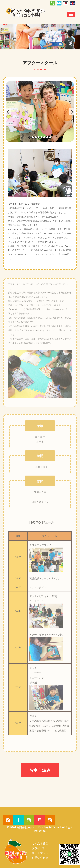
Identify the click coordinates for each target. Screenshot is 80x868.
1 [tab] (30, 137)
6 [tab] (44, 137)
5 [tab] (41, 137)
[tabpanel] (40, 111)
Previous (8, 112)
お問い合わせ (40, 858)
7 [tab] (47, 137)
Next (72, 112)
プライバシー (40, 848)
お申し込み (40, 770)
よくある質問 (40, 843)
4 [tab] (39, 137)
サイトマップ (40, 853)
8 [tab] (50, 137)
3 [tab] (36, 137)
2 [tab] (33, 137)
